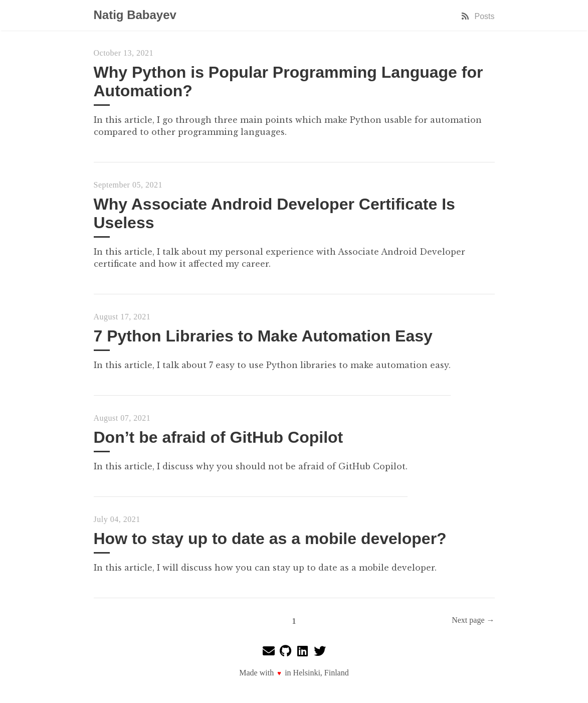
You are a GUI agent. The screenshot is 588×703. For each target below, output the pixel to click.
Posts (477, 16)
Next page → (473, 620)
